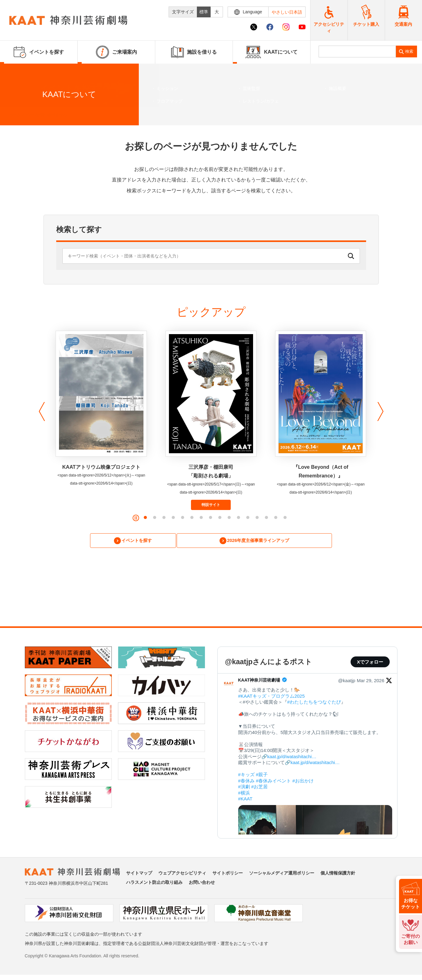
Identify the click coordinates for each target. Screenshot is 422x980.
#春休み (246, 782)
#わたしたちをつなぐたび (314, 703)
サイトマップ (139, 874)
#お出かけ (303, 782)
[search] (357, 51)
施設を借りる (194, 52)
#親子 (262, 776)
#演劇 (244, 788)
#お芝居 (259, 788)
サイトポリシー (228, 874)
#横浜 (244, 794)
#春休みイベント (273, 782)
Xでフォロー (370, 663)
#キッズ (246, 776)
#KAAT (245, 800)
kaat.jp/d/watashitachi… (292, 757)
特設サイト (211, 505)
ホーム (15, 115)
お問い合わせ (202, 884)
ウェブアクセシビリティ (182, 874)
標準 (204, 12)
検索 (409, 51)
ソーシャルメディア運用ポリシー (282, 874)
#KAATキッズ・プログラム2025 (272, 697)
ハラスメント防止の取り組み (154, 884)
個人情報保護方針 (338, 874)
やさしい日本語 (287, 12)
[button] (40, 412)
